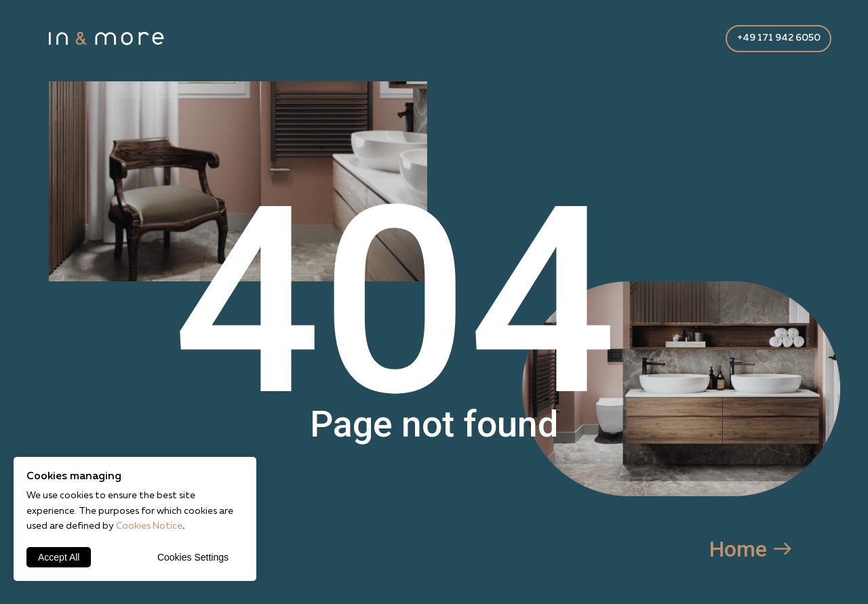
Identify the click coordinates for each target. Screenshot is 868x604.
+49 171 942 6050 (779, 38)
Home (738, 549)
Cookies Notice (149, 526)
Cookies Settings (193, 557)
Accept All (59, 557)
